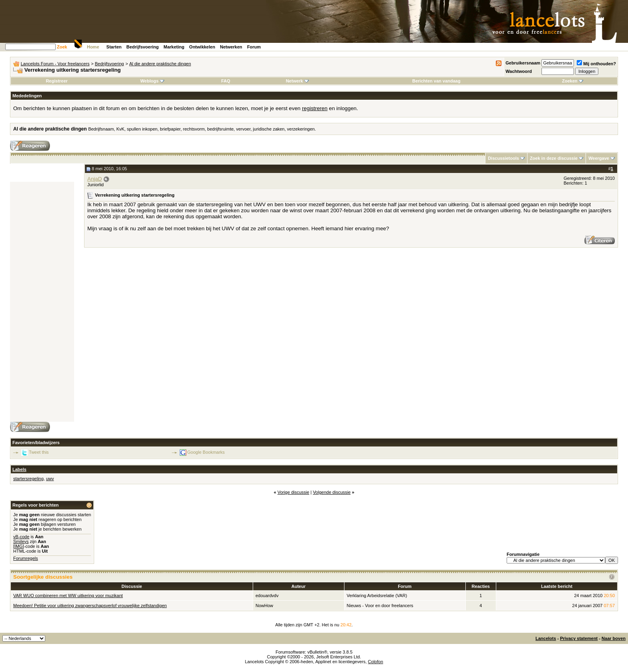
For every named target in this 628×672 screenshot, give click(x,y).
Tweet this (39, 452)
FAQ (226, 81)
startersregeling (28, 479)
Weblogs (152, 81)
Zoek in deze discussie (554, 158)
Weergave (599, 158)
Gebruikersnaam (523, 63)
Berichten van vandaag (436, 81)
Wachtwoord (519, 71)
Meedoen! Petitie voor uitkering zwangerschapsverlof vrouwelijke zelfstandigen (90, 606)
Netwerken (231, 47)
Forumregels (26, 558)
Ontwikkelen (202, 47)
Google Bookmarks (206, 452)
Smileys (21, 541)
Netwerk (297, 81)
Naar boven (614, 638)
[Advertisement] (42, 302)
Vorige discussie (294, 492)
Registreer (56, 81)
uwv (50, 479)
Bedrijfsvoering (143, 47)
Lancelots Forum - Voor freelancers (55, 64)
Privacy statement (579, 638)
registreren (315, 108)
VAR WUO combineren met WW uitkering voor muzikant (68, 596)
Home (93, 47)
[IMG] (19, 546)
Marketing (174, 47)
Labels (19, 469)
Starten (114, 47)
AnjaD (95, 179)
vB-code (21, 537)
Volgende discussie (332, 492)
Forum (254, 47)
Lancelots (546, 638)
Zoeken (573, 81)
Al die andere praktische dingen (160, 64)
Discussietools (503, 158)
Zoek (62, 47)
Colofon (376, 662)
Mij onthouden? (596, 64)
